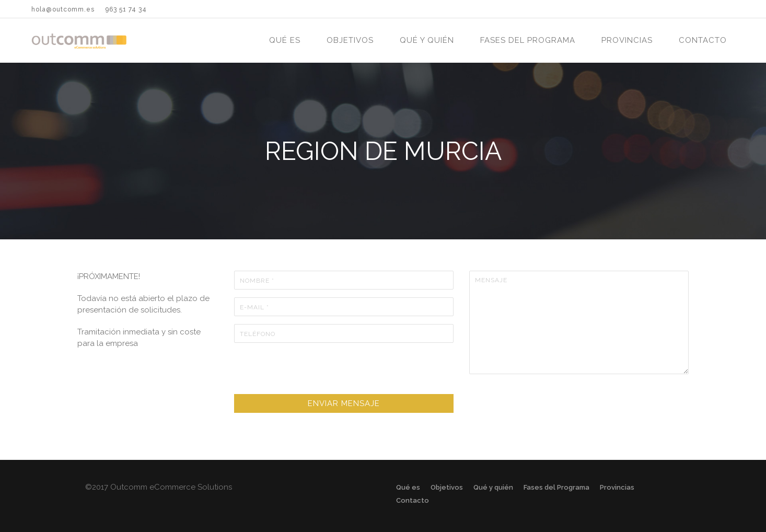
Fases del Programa (528, 40)
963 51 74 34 (126, 9)
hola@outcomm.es (63, 9)
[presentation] (314, 371)
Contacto (703, 40)
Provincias (627, 40)
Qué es (285, 40)
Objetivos (350, 40)
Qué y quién (427, 40)
